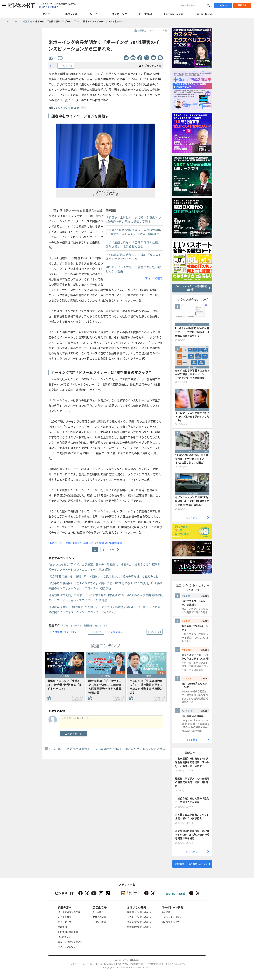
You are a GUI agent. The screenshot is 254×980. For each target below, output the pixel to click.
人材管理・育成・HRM (64, 632)
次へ (112, 549)
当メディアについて (68, 947)
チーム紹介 (98, 912)
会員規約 (62, 927)
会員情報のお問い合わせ (139, 922)
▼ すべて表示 (154, 278)
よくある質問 (65, 917)
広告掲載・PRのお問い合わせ (191, 864)
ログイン (223, 5)
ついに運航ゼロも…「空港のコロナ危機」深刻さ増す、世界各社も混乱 (133, 244)
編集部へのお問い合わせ (139, 912)
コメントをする (73, 734)
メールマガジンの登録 (69, 912)
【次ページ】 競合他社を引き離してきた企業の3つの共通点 (85, 543)
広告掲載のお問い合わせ (139, 927)
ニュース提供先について (70, 942)
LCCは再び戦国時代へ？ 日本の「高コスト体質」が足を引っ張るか (133, 257)
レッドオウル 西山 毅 (68, 108)
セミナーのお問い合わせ (139, 917)
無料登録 (242, 5)
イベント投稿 (99, 922)
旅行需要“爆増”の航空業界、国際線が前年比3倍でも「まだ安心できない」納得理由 (133, 232)
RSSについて (64, 937)
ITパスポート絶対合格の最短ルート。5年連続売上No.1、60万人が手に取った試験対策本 (107, 749)
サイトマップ (65, 922)
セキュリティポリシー (173, 917)
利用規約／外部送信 (68, 932)
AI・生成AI (146, 14)
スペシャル (71, 14)
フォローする (67, 66)
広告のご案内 (99, 917)
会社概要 (166, 912)
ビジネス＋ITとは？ (49, 7)
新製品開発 (117, 632)
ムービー (95, 14)
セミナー (48, 14)
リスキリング (119, 14)
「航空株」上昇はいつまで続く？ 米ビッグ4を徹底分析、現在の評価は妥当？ (134, 219)
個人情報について (170, 922)
